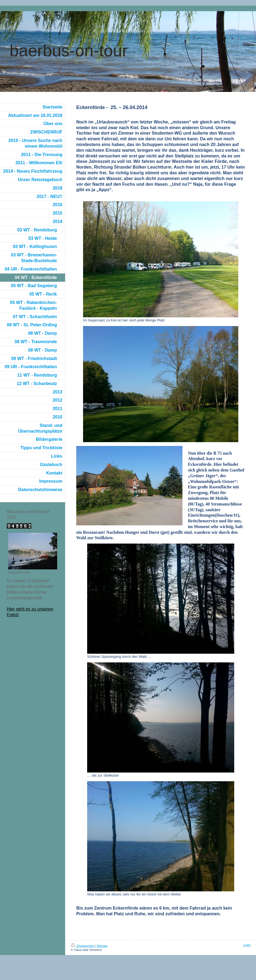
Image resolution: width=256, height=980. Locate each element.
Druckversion (83, 946)
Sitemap (102, 946)
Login (247, 945)
